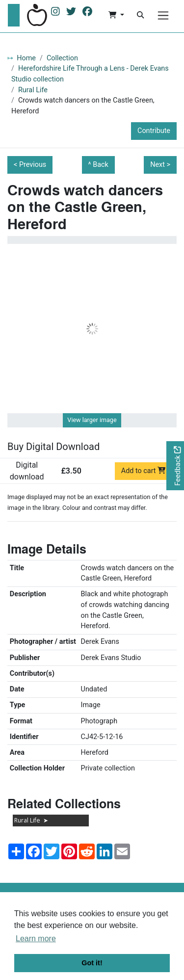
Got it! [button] (92, 963)
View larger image (92, 420)
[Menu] (163, 15)
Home (26, 58)
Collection (62, 58)
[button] (116, 15)
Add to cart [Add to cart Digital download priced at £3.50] (144, 471)
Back (101, 165)
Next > (160, 165)
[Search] (140, 15)
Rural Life (33, 90)
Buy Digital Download (53, 447)
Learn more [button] (36, 939)
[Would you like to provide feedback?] (175, 466)
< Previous (30, 165)
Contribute (154, 131)
